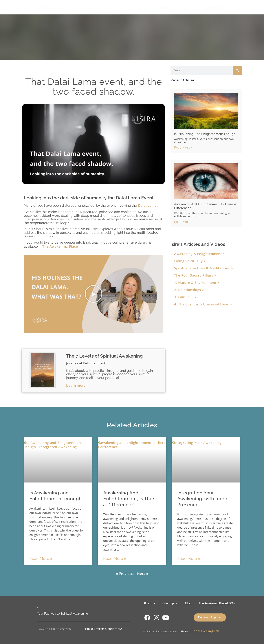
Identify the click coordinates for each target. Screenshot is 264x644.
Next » (143, 574)
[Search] (237, 70)
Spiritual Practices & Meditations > (204, 268)
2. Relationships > (189, 290)
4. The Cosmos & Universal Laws (202, 304)
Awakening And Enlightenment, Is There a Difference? (130, 499)
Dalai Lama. (147, 205)
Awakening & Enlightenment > (199, 254)
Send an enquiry (205, 631)
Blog (187, 8)
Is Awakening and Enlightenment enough (205, 134)
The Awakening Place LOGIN (219, 8)
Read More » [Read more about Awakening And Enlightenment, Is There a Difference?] (184, 222)
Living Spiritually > (190, 261)
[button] (93, 294)
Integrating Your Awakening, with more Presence (202, 499)
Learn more (76, 385)
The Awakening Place (60, 246)
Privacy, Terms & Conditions (104, 629)
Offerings (166, 8)
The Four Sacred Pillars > (195, 275)
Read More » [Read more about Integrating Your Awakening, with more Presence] (189, 559)
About (143, 8)
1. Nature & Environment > (197, 283)
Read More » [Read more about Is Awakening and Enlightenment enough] (184, 148)
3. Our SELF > (185, 297)
